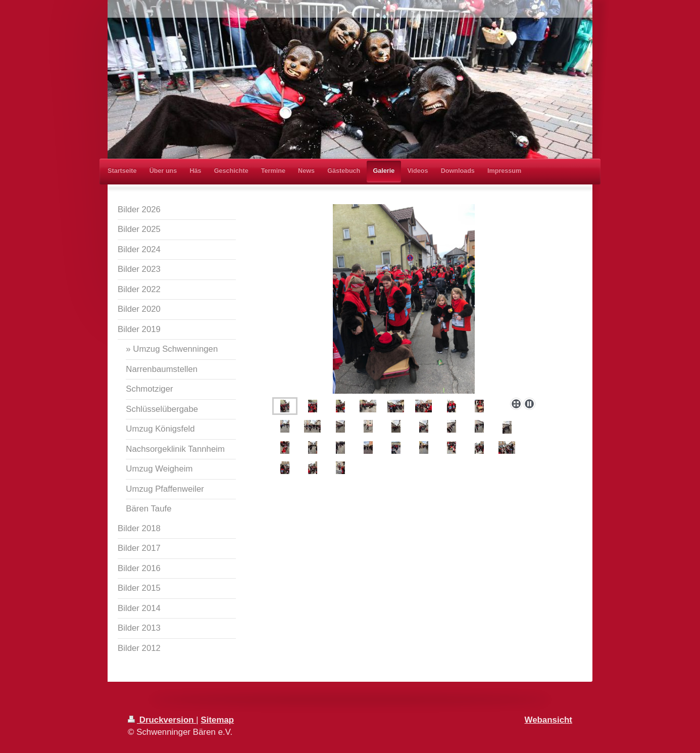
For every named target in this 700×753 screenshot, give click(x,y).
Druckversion (162, 720)
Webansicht (548, 720)
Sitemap (217, 720)
